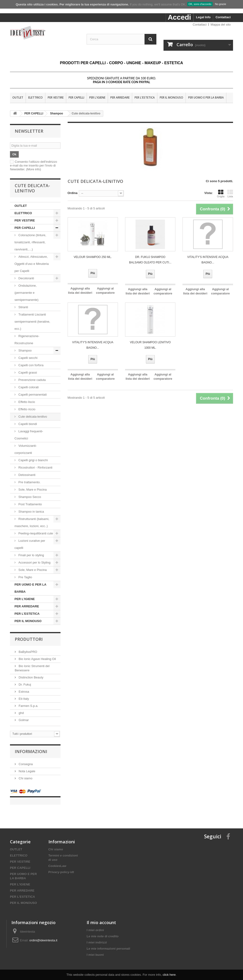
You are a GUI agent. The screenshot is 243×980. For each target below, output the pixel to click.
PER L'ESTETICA (145, 97)
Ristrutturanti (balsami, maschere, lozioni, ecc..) (32, 522)
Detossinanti (27, 475)
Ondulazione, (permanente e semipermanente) (26, 293)
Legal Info (203, 17)
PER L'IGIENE (97, 97)
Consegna (25, 764)
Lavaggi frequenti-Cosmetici (29, 435)
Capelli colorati (29, 387)
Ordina (73, 193)
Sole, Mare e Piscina (32, 490)
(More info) (34, 169)
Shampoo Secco (29, 497)
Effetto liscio (27, 402)
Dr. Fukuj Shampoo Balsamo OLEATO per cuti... (150, 260)
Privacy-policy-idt (61, 867)
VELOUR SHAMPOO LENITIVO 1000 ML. (150, 345)
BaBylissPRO (28, 652)
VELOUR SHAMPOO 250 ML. (93, 257)
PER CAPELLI (76, 97)
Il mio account (101, 918)
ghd (21, 713)
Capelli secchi (28, 358)
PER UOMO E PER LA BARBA (206, 97)
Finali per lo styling (31, 555)
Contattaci (223, 17)
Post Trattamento (30, 504)
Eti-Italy (23, 699)
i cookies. (52, 4)
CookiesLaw (57, 861)
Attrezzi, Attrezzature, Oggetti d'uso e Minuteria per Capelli (32, 264)
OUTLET (18, 97)
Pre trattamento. (29, 482)
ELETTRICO (35, 97)
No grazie (221, 4)
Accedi (179, 17)
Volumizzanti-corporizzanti (26, 449)
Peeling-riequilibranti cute (35, 533)
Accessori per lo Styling (34, 562)
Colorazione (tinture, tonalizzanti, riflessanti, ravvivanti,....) (30, 242)
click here (169, 975)
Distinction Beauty (31, 677)
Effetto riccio (27, 409)
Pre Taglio (25, 577)
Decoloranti (26, 278)
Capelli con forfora (31, 365)
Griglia (221, 194)
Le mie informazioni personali (108, 944)
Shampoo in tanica (31, 512)
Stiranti (23, 307)
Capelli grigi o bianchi (33, 460)
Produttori (29, 639)
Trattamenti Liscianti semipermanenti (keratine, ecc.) (32, 322)
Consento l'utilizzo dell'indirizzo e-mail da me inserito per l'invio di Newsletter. (33, 165)
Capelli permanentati (33, 395)
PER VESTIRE (56, 97)
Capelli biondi (28, 424)
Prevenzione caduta (32, 380)
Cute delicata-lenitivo (32, 417)
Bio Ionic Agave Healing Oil (37, 659)
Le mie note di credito (103, 932)
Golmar (23, 720)
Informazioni (31, 751)
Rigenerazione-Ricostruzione (27, 340)
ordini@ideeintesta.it (43, 936)
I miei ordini (95, 925)
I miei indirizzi (97, 938)
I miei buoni (95, 950)
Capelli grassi (28, 373)
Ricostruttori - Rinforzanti (35, 467)
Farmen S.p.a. (28, 706)
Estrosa (23, 692)
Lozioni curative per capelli (30, 544)
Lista (230, 194)
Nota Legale (27, 771)
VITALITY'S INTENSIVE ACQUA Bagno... (208, 260)
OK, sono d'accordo (200, 4)
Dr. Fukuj (24, 684)
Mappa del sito (221, 25)
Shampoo (25, 350)
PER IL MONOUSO (171, 97)
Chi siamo (25, 778)
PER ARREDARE (120, 97)
